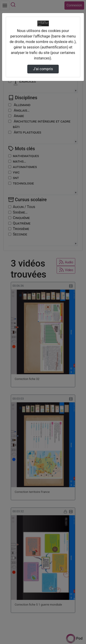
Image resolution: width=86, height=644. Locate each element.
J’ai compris (43, 69)
